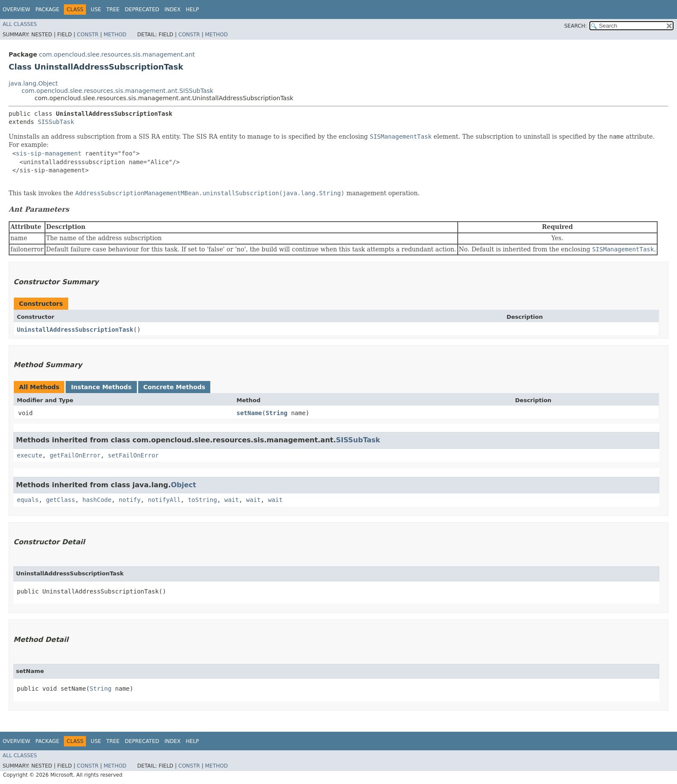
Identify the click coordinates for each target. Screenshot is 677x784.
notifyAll (164, 500)
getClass (60, 500)
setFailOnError (133, 455)
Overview (16, 10)
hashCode (97, 500)
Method (115, 35)
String (277, 413)
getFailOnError (75, 455)
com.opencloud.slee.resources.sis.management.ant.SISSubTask (117, 91)
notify (130, 500)
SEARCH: (576, 26)
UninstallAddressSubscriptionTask (75, 330)
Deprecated (142, 10)
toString (202, 500)
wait (231, 500)
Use (96, 10)
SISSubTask (56, 122)
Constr (88, 35)
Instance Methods (101, 387)
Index (173, 10)
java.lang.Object (33, 83)
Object (184, 485)
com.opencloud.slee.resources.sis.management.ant (117, 54)
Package (47, 10)
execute (30, 455)
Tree (113, 10)
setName (249, 413)
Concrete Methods (174, 387)
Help (192, 10)
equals (28, 500)
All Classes (20, 24)
